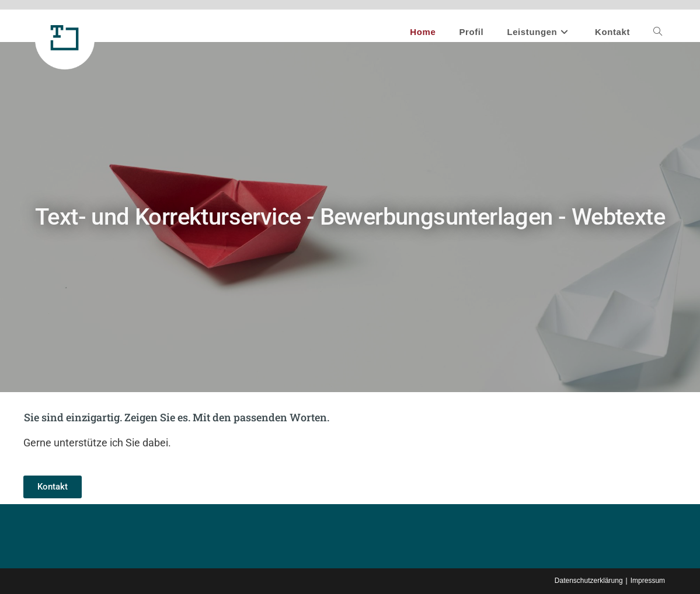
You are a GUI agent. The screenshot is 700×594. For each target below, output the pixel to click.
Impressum (648, 581)
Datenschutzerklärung (589, 581)
